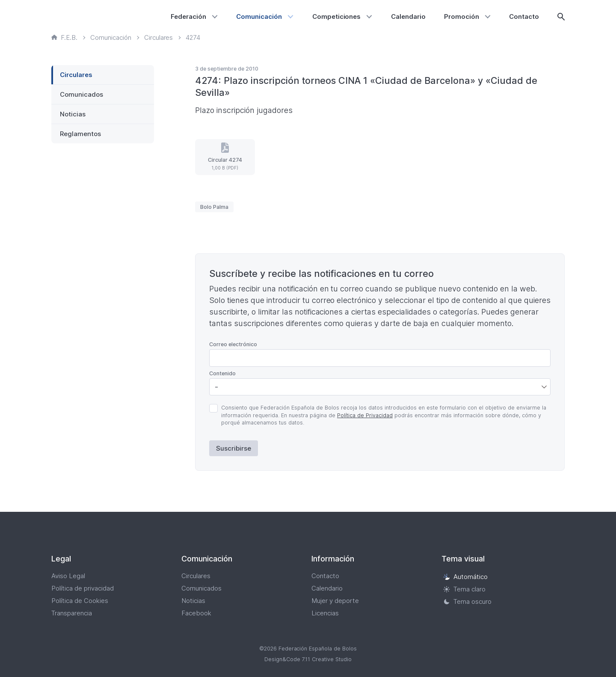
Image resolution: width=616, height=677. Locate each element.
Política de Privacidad (365, 415)
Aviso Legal (68, 576)
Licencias (325, 613)
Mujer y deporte (335, 601)
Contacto (524, 16)
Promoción (462, 16)
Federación (188, 16)
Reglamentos (80, 134)
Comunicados (81, 94)
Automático (465, 577)
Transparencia (72, 613)
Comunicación (259, 16)
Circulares (76, 75)
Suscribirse (234, 448)
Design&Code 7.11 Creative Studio (308, 659)
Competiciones (337, 16)
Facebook (196, 613)
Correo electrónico (233, 344)
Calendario (408, 16)
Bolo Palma (214, 207)
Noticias (73, 114)
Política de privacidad (83, 588)
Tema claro (464, 589)
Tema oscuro (467, 601)
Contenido (222, 373)
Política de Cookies (80, 601)
